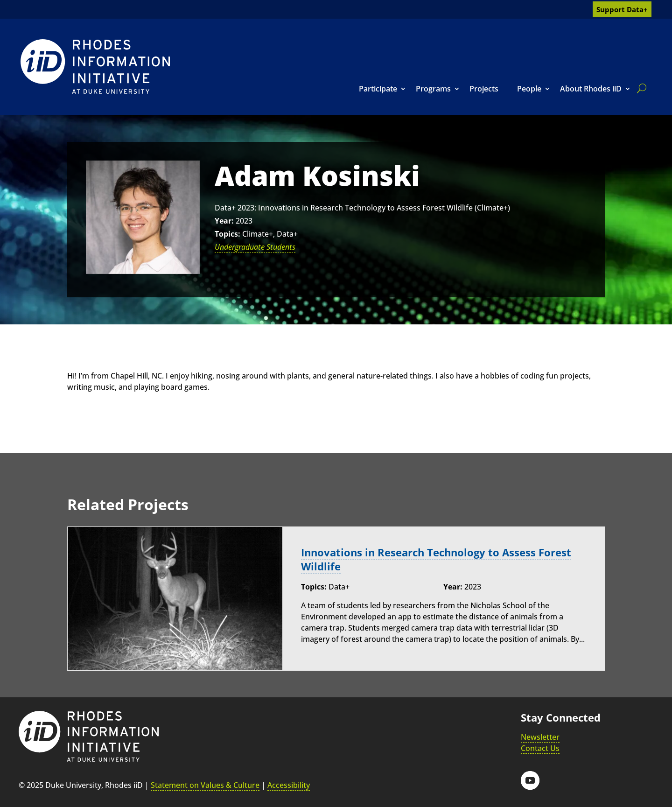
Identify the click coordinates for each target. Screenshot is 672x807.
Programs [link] (433, 89)
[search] (640, 88)
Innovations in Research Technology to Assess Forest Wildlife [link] (436, 559)
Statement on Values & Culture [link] (205, 785)
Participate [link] (378, 89)
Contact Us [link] (540, 748)
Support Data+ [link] (622, 9)
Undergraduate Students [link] (255, 247)
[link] (95, 67)
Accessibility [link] (289, 785)
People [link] (529, 89)
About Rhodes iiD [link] (591, 89)
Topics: (227, 234)
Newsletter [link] (540, 737)
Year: (224, 221)
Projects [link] (484, 89)
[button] (530, 780)
